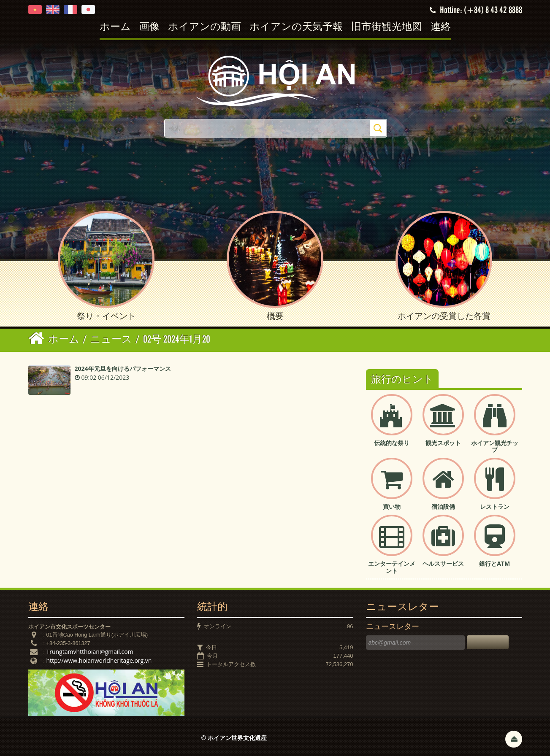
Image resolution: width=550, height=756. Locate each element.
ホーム (115, 27)
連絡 (441, 27)
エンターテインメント (392, 567)
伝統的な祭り (392, 443)
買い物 (392, 506)
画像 (149, 27)
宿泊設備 (443, 506)
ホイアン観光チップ (495, 446)
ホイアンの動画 (205, 27)
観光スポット (443, 443)
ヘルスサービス (443, 563)
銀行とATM (494, 563)
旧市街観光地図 (387, 27)
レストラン (495, 506)
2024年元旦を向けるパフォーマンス (123, 369)
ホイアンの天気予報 (296, 27)
